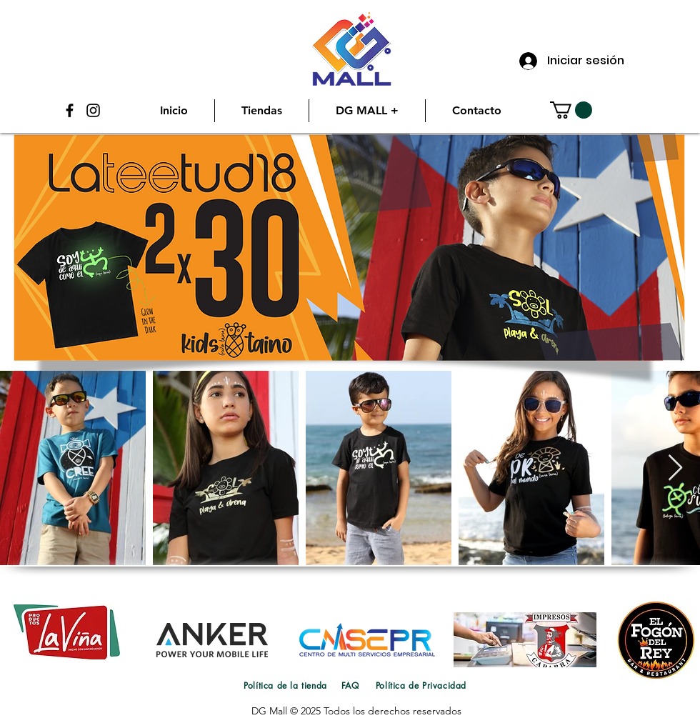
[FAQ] (350, 685)
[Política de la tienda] (285, 685)
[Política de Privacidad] (421, 685)
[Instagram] (93, 110)
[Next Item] (675, 468)
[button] (571, 110)
